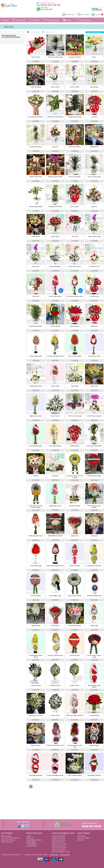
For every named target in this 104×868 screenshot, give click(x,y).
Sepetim (98, 14)
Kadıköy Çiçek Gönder (59, 846)
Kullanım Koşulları (6, 836)
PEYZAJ (67, 20)
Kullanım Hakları (65, 855)
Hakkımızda (30, 838)
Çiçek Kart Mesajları (83, 838)
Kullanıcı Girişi (70, 14)
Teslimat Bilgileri (31, 844)
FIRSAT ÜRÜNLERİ (83, 20)
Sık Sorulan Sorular (7, 842)
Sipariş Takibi (85, 14)
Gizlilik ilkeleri (54, 855)
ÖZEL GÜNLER (19, 20)
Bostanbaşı (9, 27)
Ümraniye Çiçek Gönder (59, 848)
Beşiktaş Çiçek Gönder (59, 840)
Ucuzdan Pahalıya (34, 32)
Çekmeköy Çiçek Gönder (59, 844)
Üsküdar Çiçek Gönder (59, 850)
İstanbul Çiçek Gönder (59, 836)
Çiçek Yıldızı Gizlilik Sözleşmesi (10, 838)
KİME (5, 20)
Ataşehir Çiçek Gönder (59, 838)
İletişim (29, 836)
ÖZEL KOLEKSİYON (51, 20)
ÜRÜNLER (34, 20)
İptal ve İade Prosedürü (8, 840)
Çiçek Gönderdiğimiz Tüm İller (61, 852)
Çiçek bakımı (81, 836)
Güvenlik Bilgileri (31, 842)
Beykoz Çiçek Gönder (58, 842)
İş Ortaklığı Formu (32, 846)
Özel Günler (81, 840)
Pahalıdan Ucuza (48, 32)
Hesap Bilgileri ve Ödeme (34, 840)
